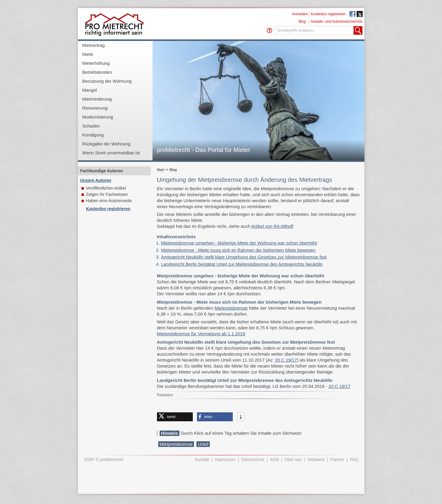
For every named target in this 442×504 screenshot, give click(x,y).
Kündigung (93, 135)
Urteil (203, 444)
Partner (337, 460)
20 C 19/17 (286, 360)
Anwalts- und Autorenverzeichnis (336, 21)
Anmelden (300, 14)
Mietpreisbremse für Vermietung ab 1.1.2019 (201, 334)
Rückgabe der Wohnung (107, 144)
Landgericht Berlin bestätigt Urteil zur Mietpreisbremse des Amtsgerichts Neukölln (242, 264)
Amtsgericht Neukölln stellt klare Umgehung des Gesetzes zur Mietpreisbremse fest (244, 257)
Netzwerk (316, 460)
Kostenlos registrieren (328, 14)
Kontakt (202, 460)
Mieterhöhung (96, 63)
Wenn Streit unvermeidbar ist (111, 153)
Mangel (90, 90)
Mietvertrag (94, 45)
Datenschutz (253, 460)
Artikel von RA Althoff (272, 226)
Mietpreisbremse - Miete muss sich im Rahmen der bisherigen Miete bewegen (238, 250)
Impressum (225, 460)
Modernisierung (98, 117)
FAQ (354, 460)
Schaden (91, 126)
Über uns (293, 460)
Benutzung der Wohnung (107, 81)
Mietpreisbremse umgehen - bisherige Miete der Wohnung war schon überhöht (239, 243)
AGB (275, 460)
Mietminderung (97, 99)
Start (161, 170)
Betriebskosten (97, 72)
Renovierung (95, 108)
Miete (88, 54)
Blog (302, 21)
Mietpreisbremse (231, 308)
